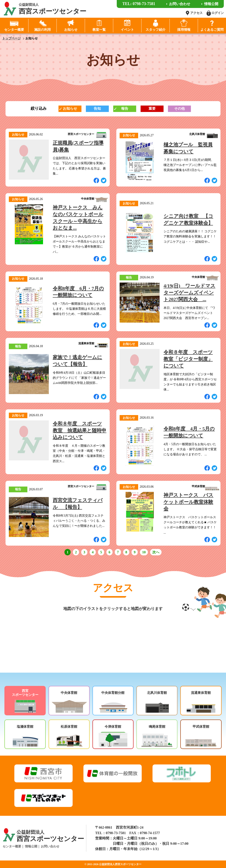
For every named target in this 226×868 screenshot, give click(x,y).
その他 (179, 109)
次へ (156, 552)
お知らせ (70, 109)
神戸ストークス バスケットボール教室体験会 (188, 502)
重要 (152, 109)
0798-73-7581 (116, 833)
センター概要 (12, 846)
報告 (125, 109)
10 (144, 552)
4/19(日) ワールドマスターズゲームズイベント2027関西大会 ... (189, 293)
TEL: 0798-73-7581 (139, 4)
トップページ (11, 38)
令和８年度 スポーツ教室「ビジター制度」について (188, 359)
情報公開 (31, 846)
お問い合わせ (50, 846)
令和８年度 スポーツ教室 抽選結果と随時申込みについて (80, 430)
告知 (97, 109)
